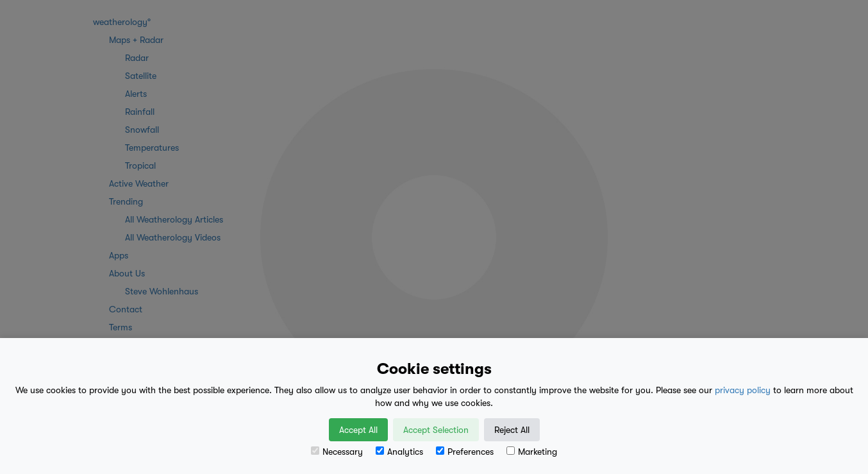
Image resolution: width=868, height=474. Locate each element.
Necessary (337, 452)
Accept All (358, 430)
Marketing (532, 452)
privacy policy (743, 390)
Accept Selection (436, 430)
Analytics (399, 452)
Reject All (512, 430)
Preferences (465, 452)
